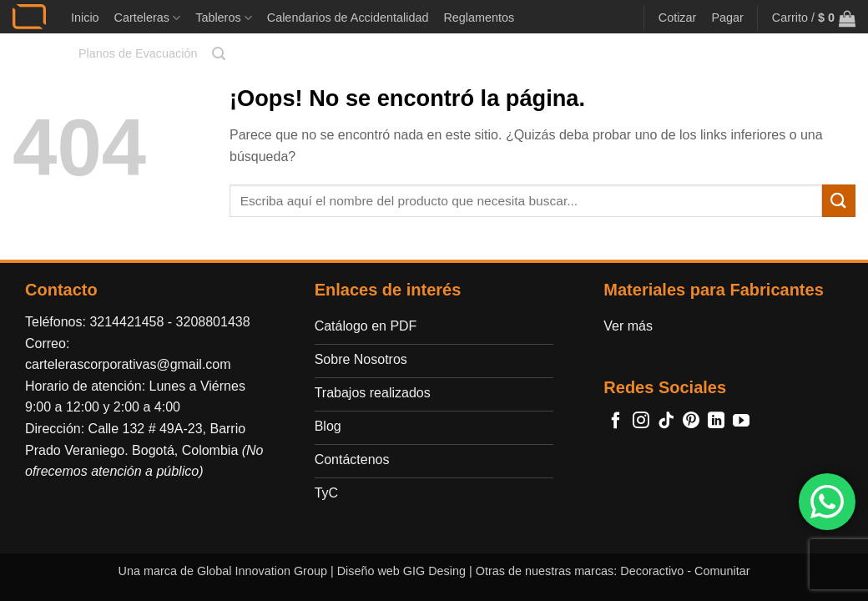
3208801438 (213, 322)
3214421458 (126, 322)
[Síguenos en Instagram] (641, 422)
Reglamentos (479, 18)
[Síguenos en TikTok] (666, 422)
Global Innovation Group (262, 571)
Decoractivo (652, 571)
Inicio (85, 18)
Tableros (224, 18)
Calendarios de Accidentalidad (348, 18)
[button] (219, 54)
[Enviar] (839, 201)
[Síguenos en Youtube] (741, 422)
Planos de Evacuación (138, 53)
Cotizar (678, 18)
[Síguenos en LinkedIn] (716, 422)
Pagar (727, 18)
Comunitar (722, 571)
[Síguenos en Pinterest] (691, 422)
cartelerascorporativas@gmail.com (128, 364)
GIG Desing (434, 571)
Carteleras (148, 18)
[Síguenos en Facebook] (616, 422)
